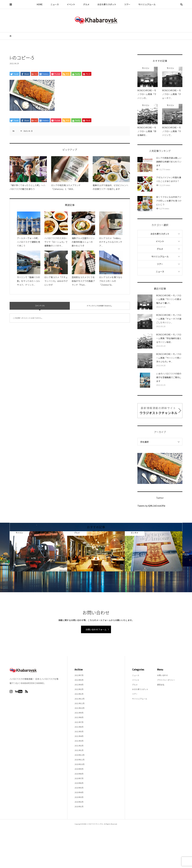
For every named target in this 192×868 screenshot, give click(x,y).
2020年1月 (79, 806)
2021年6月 (79, 727)
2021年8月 (79, 717)
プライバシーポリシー (166, 680)
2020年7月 (79, 778)
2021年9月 (79, 713)
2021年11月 (79, 703)
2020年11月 (79, 760)
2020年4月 (79, 792)
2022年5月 (79, 680)
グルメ (86, 4)
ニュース (55, 4)
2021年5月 (79, 731)
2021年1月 (79, 750)
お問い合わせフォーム (96, 629)
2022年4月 (79, 685)
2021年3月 (79, 741)
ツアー (127, 4)
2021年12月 (79, 699)
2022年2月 (79, 689)
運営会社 (161, 685)
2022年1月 (79, 694)
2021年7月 (79, 722)
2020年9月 (79, 769)
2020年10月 (79, 764)
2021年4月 (79, 736)
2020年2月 (79, 802)
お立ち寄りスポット (107, 4)
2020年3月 (79, 797)
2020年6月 (79, 783)
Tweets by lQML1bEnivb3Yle (151, 506)
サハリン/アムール (147, 4)
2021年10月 (79, 708)
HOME (40, 4)
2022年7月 (79, 675)
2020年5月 (79, 788)
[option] (38, 551)
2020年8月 (79, 774)
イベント (71, 4)
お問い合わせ (162, 675)
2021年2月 (79, 746)
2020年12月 (79, 755)
